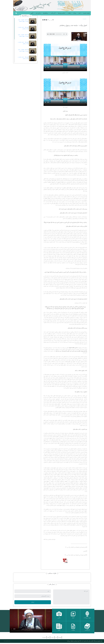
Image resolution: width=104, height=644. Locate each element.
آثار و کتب (53, 13)
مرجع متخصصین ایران (7, 641)
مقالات (69, 13)
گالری (32, 13)
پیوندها (60, 637)
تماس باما (44, 637)
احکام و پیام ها (62, 13)
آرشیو (48, 637)
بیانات (75, 13)
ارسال (33, 602)
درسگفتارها (46, 13)
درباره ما (52, 637)
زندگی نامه (38, 13)
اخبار (79, 13)
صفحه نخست (86, 13)
